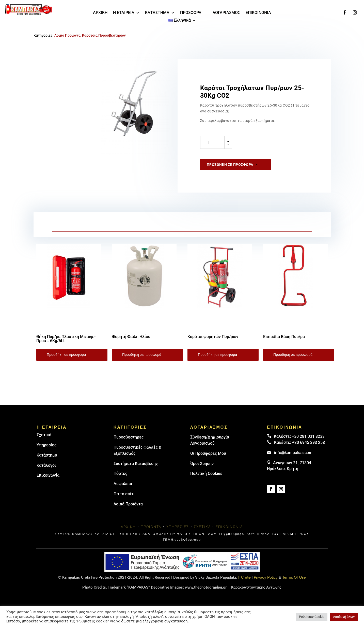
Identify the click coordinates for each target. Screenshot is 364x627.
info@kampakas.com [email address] (293, 453)
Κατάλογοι (46, 465)
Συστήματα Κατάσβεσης (136, 464)
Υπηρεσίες (46, 445)
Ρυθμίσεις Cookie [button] (312, 617)
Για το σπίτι (124, 494)
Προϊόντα (151, 527)
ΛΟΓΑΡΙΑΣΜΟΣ (226, 13)
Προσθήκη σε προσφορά (230, 165)
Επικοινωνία (48, 475)
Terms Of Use (294, 577)
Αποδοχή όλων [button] (344, 617)
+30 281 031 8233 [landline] (308, 436)
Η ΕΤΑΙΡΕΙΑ (124, 13)
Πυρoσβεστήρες (129, 437)
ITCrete (244, 577)
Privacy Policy (266, 577)
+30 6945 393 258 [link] (308, 442)
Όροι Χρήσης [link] (202, 464)
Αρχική (128, 527)
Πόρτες (120, 473)
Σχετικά (44, 435)
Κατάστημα (47, 455)
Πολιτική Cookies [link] (206, 473)
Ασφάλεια (123, 484)
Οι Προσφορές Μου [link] (208, 453)
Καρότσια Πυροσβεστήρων (104, 35)
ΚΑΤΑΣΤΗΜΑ (157, 13)
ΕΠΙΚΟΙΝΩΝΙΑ (258, 13)
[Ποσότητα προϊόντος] (212, 142)
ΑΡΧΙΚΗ (100, 13)
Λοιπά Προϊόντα (67, 35)
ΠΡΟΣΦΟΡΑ (191, 13)
